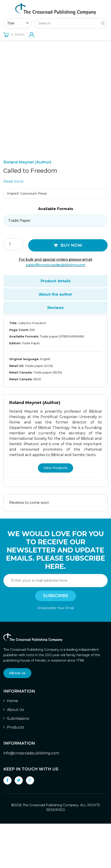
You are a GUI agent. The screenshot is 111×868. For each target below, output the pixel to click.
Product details (56, 326)
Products (15, 772)
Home (13, 745)
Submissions (18, 763)
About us (17, 717)
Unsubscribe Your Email (55, 652)
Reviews (55, 352)
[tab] (55, 326)
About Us (15, 754)
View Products (55, 512)
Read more (13, 226)
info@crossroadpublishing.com (31, 797)
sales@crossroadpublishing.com (56, 310)
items (14, 35)
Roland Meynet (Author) (27, 206)
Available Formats (56, 253)
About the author (55, 339)
